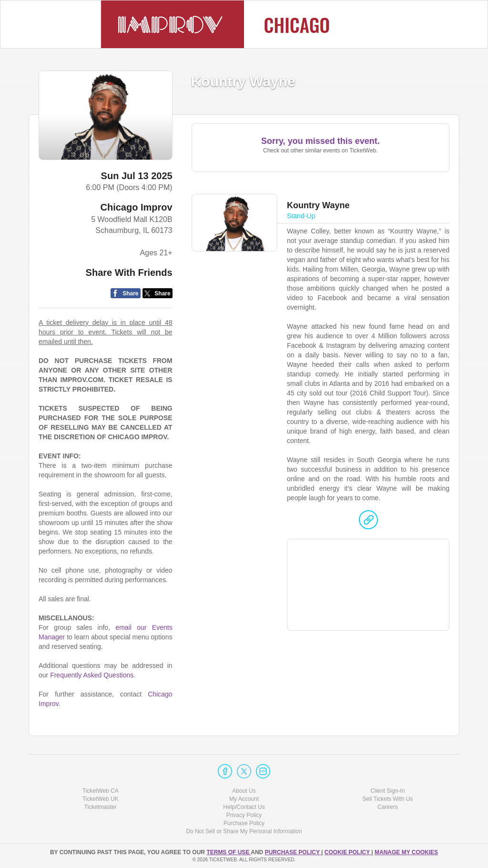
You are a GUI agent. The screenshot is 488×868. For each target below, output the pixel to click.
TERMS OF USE (229, 852)
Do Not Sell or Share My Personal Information (244, 831)
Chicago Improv (137, 207)
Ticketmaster (101, 807)
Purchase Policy (244, 823)
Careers (388, 807)
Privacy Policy (244, 815)
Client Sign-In (387, 791)
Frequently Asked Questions (92, 675)
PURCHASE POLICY (293, 852)
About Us (244, 791)
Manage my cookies (406, 852)
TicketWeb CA (101, 791)
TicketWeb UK (101, 799)
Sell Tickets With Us (387, 799)
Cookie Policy (348, 852)
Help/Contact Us (244, 807)
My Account (244, 799)
